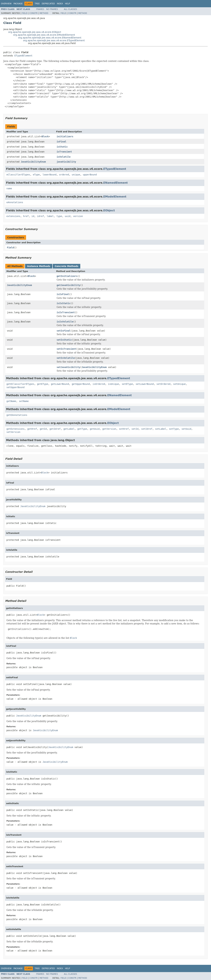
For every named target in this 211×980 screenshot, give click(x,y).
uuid (68, 216)
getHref (32, 429)
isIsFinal (63, 294)
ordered (64, 175)
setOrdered (163, 384)
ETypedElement (23, 56)
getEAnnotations (17, 415)
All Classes (70, 9)
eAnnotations (15, 202)
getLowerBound (60, 384)
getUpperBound (81, 384)
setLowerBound (145, 384)
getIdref (55, 429)
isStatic (62, 147)
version (78, 216)
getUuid (95, 429)
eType (36, 175)
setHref (124, 429)
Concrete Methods (67, 266)
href (26, 216)
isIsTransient (66, 312)
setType (174, 429)
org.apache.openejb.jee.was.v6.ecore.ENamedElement (50, 38)
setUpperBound (15, 387)
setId (135, 429)
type (59, 216)
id (33, 216)
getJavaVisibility (68, 285)
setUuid (186, 429)
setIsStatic (64, 340)
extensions (13, 216)
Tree (37, 4)
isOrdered (99, 384)
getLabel (69, 429)
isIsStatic (64, 303)
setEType (127, 384)
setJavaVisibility (68, 367)
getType (82, 429)
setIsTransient (66, 349)
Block (45, 136)
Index (60, 4)
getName (11, 401)
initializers (65, 136)
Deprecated (48, 4)
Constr (33, 13)
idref (40, 216)
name (9, 188)
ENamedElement (116, 183)
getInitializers (67, 276)
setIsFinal (64, 331)
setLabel (161, 429)
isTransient (64, 152)
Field (25, 13)
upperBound (90, 175)
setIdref (147, 429)
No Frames (52, 9)
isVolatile (64, 157)
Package (18, 4)
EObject (109, 210)
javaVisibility (66, 162)
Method (44, 13)
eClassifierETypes (18, 175)
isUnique (113, 384)
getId (43, 429)
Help (68, 4)
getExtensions (15, 429)
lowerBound (49, 175)
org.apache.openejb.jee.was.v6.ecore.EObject (35, 32)
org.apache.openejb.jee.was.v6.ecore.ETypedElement (54, 40)
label (50, 216)
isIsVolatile (65, 322)
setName (24, 401)
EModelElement (115, 197)
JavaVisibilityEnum (33, 162)
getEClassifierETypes (20, 384)
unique (76, 175)
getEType (42, 384)
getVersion (109, 429)
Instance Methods (39, 266)
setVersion (13, 432)
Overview (6, 4)
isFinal (62, 142)
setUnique (180, 384)
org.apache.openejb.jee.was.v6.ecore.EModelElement (44, 35)
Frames (40, 9)
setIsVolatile (66, 358)
